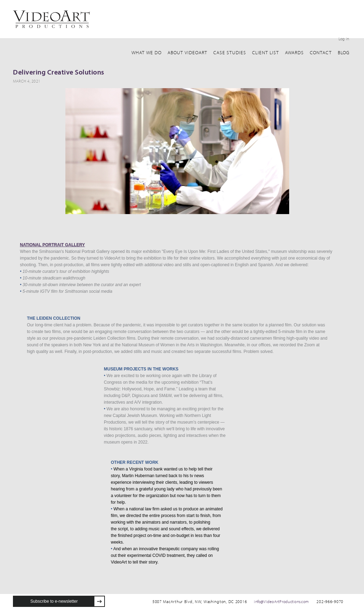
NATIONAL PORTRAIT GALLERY (52, 245)
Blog (344, 52)
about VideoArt (187, 52)
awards (294, 52)
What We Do (147, 52)
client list (266, 52)
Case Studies (230, 52)
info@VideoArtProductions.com (281, 601)
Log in (344, 39)
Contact (321, 52)
